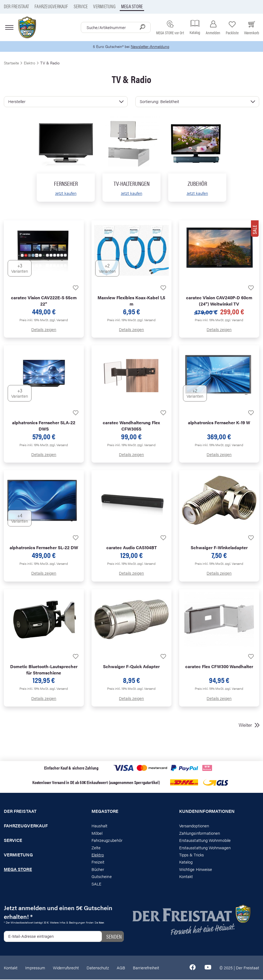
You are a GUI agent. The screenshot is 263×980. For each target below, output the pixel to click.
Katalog (186, 862)
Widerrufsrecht (66, 968)
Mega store (132, 6)
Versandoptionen (194, 826)
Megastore (105, 812)
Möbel (97, 833)
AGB (121, 968)
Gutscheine (102, 877)
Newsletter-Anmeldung (151, 47)
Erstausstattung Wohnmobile (205, 841)
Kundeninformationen (207, 812)
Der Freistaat (16, 6)
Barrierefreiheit (146, 968)
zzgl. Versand (59, 320)
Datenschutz (98, 968)
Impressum (35, 968)
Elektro (98, 855)
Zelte (96, 848)
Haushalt (99, 826)
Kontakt (186, 877)
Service (81, 6)
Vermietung (104, 6)
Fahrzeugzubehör (107, 841)
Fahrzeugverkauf (51, 6)
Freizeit (98, 862)
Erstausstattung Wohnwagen (205, 848)
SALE (96, 884)
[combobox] (116, 27)
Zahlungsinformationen (200, 833)
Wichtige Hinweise (196, 869)
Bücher (98, 869)
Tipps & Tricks (191, 855)
